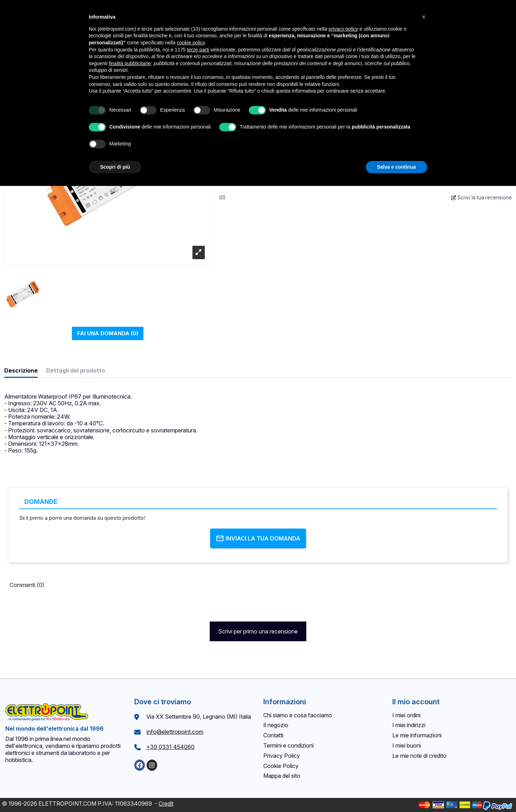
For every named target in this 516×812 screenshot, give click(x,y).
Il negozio (276, 725)
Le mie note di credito (419, 756)
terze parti (198, 50)
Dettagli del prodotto (76, 371)
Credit (166, 804)
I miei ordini (406, 715)
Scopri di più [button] (115, 167)
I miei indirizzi (409, 725)
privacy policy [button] (343, 29)
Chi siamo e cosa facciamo (298, 715)
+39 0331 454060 (170, 747)
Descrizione (21, 371)
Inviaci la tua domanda (258, 538)
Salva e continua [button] (397, 167)
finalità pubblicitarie (130, 63)
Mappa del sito (282, 776)
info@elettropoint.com (175, 732)
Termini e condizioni (288, 745)
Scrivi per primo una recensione (258, 631)
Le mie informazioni (417, 735)
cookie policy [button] (191, 43)
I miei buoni (407, 745)
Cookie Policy (281, 766)
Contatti (273, 735)
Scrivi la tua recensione (481, 197)
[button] (424, 17)
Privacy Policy (282, 756)
